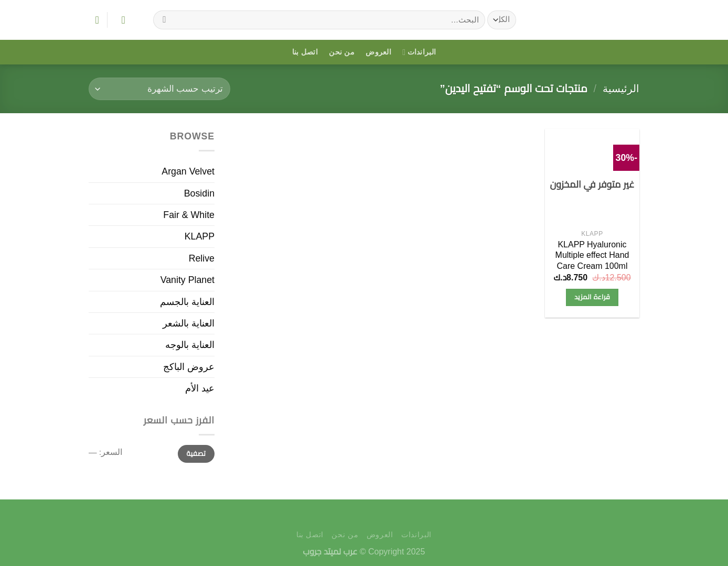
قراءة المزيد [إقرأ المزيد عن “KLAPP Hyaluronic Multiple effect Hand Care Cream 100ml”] (592, 297)
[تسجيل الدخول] (120, 20)
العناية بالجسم (187, 302)
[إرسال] (165, 20)
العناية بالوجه (190, 345)
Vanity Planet (188, 280)
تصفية (196, 454)
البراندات (419, 52)
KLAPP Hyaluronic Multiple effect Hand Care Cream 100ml (592, 255)
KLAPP (200, 236)
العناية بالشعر (189, 323)
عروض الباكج (189, 367)
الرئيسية (621, 89)
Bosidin (199, 193)
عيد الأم (200, 388)
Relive (202, 258)
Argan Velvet (188, 171)
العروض (378, 52)
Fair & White (189, 215)
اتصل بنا (305, 52)
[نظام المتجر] (159, 89)
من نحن (342, 52)
